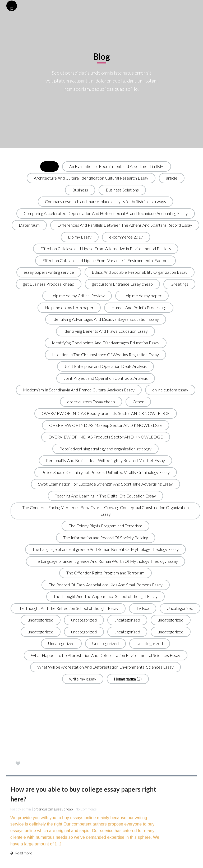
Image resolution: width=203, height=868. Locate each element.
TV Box (143, 608)
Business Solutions (122, 190)
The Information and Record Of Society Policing (106, 538)
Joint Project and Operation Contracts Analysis (106, 378)
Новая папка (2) (128, 679)
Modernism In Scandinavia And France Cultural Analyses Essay (79, 390)
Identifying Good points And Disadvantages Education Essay (106, 343)
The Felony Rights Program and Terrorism (105, 526)
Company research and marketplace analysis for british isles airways (105, 201)
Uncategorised (180, 608)
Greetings (179, 284)
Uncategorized (61, 643)
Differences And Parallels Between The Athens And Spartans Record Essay (125, 225)
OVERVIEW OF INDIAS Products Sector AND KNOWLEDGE (106, 437)
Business (80, 190)
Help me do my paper (142, 296)
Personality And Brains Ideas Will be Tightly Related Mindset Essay (105, 460)
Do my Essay (80, 237)
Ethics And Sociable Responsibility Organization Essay (140, 272)
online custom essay (170, 390)
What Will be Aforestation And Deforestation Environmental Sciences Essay (105, 667)
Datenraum (29, 225)
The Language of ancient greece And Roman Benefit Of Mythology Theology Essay (105, 549)
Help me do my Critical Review (77, 296)
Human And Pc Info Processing (139, 307)
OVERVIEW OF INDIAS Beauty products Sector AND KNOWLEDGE (106, 413)
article (172, 178)
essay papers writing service (49, 272)
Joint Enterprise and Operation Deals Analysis (105, 366)
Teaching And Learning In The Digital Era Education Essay (105, 496)
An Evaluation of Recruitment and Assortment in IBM (117, 166)
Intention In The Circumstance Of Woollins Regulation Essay (105, 355)
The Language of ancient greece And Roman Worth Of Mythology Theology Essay (105, 561)
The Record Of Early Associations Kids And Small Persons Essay (106, 585)
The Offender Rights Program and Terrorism (105, 573)
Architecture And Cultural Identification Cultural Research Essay (91, 178)
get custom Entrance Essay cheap (122, 284)
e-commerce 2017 (126, 237)
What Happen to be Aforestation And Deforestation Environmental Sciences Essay (106, 655)
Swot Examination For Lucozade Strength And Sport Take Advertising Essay (105, 484)
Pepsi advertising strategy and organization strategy (105, 449)
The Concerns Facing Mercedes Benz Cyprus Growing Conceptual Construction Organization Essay (105, 511)
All (49, 166)
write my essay (83, 679)
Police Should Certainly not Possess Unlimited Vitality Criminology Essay (106, 472)
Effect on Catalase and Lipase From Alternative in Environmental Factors (106, 248)
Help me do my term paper (69, 307)
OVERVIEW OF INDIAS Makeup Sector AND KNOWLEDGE (106, 425)
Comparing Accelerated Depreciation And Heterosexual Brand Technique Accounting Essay (106, 213)
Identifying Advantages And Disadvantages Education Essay (106, 319)
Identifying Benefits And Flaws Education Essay (105, 331)
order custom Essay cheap (91, 402)
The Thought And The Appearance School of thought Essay (105, 596)
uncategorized (41, 620)
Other (138, 402)
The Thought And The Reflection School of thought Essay (68, 608)
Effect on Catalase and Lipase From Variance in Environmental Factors (105, 260)
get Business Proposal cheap (49, 284)
